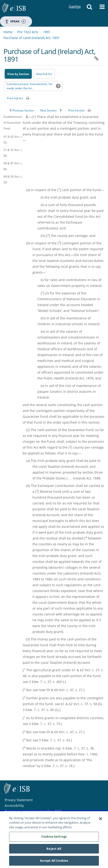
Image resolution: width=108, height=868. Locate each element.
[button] (90, 8)
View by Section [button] (18, 74)
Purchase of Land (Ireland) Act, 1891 (32, 38)
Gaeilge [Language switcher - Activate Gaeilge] (75, 2)
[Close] (101, 819)
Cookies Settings (54, 837)
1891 (47, 32)
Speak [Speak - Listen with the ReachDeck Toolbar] (15, 21)
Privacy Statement (19, 800)
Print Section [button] (76, 110)
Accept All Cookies (54, 861)
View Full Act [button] (44, 74)
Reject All (54, 849)
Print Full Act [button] (15, 98)
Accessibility (14, 805)
